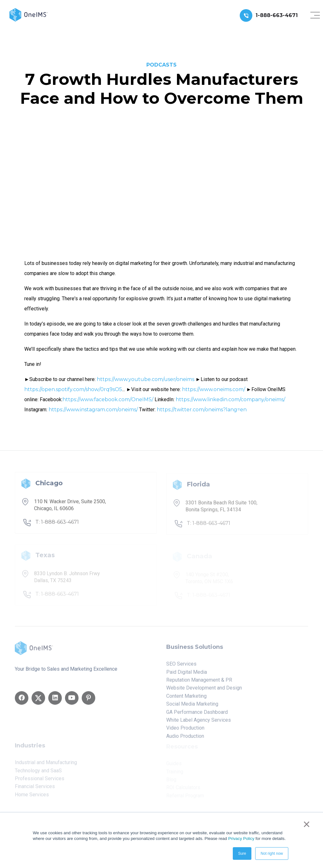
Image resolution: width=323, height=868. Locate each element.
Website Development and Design (204, 690)
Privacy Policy (241, 839)
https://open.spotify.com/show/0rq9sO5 (73, 389)
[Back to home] (29, 14)
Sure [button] (242, 853)
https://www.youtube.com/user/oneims (146, 379)
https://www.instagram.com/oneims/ (93, 410)
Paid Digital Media (187, 674)
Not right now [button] (272, 853)
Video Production (185, 730)
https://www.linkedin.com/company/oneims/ (230, 399)
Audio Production (185, 738)
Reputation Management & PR (199, 682)
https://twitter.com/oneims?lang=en (202, 410)
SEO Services (181, 666)
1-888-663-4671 (277, 15)
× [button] (306, 824)
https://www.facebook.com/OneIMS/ (108, 399)
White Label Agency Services (199, 722)
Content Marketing (186, 698)
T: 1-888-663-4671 (57, 524)
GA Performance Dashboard (197, 714)
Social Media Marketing (192, 706)
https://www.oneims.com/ (214, 389)
